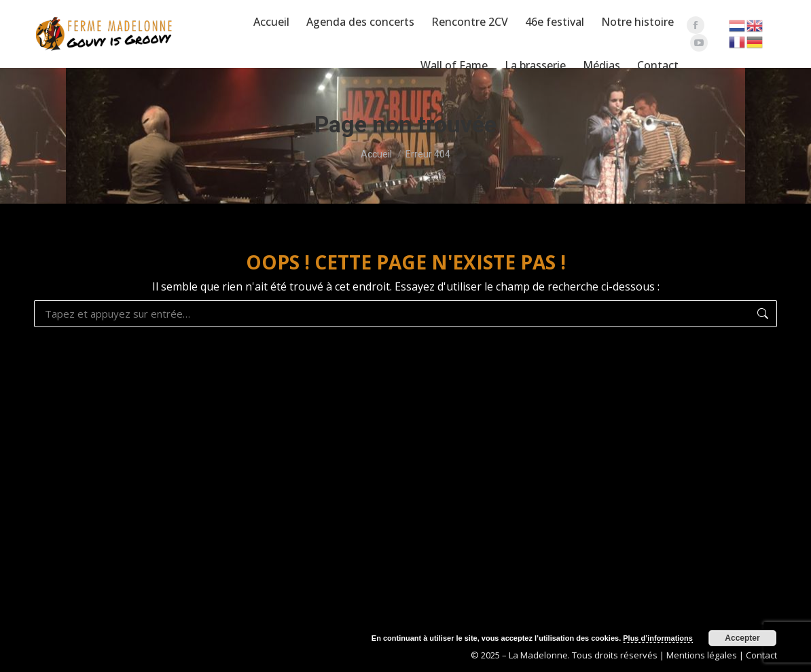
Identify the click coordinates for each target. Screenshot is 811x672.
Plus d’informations (658, 638)
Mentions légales (702, 655)
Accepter (742, 638)
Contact (761, 655)
